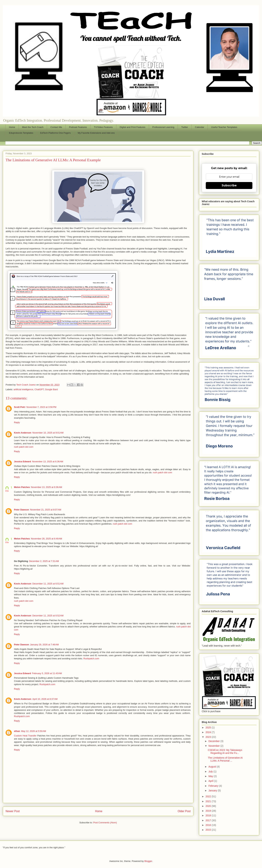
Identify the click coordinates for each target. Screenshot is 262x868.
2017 (209, 820)
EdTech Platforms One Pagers (55, 133)
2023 (209, 737)
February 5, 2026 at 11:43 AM (47, 673)
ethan (17, 731)
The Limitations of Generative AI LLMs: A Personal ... (225, 759)
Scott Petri (20, 407)
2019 (209, 811)
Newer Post (13, 811)
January (213, 791)
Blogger (148, 861)
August (212, 767)
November (214, 746)
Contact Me (56, 127)
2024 (209, 732)
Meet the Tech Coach (33, 127)
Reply (17, 422)
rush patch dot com (24, 447)
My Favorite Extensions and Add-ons (96, 133)
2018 (209, 815)
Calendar (200, 127)
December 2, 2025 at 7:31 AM (44, 561)
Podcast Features (78, 127)
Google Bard (51, 389)
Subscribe (229, 185)
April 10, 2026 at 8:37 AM (45, 699)
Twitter (185, 127)
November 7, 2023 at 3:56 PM (41, 407)
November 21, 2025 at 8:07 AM (46, 510)
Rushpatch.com (91, 659)
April (211, 781)
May (211, 776)
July (211, 771)
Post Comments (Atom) (105, 823)
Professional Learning (163, 127)
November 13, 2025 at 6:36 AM (48, 461)
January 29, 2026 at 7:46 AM (44, 645)
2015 (209, 830)
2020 (209, 806)
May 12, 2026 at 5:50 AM (34, 731)
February (214, 786)
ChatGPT (39, 389)
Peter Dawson (21, 510)
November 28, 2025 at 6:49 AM (46, 539)
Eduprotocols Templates (21, 133)
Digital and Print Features (132, 127)
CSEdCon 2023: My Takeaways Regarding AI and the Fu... (225, 752)
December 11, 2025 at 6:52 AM (48, 616)
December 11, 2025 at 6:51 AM (48, 584)
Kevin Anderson (23, 433)
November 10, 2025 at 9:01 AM (48, 433)
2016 (209, 825)
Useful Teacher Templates (224, 127)
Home (12, 127)
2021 (209, 801)
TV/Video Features (103, 127)
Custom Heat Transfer (25, 736)
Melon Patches (22, 487)
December (214, 741)
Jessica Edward (23, 461)
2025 (209, 728)
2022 (209, 796)
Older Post (184, 811)
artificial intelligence (23, 389)
